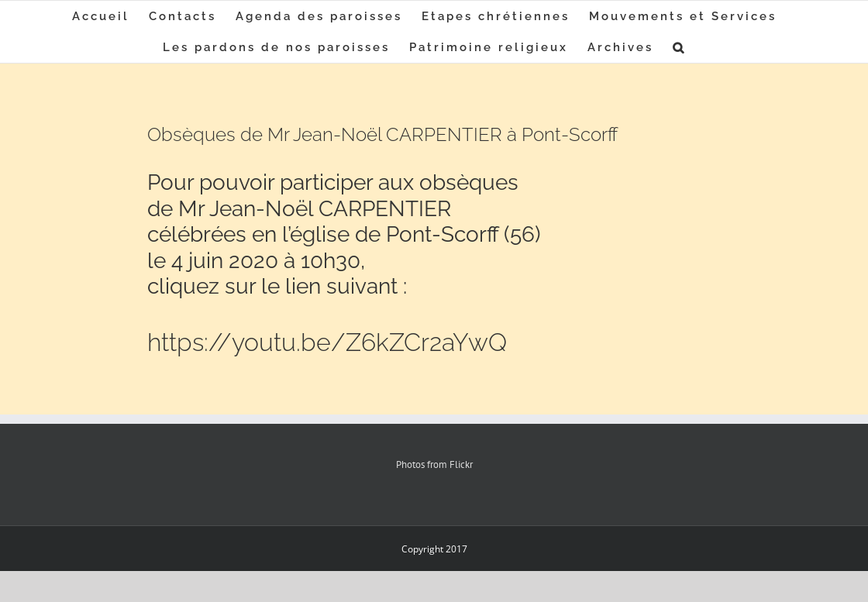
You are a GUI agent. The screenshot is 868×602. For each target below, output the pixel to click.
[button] (679, 47)
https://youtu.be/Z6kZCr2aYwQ (327, 342)
